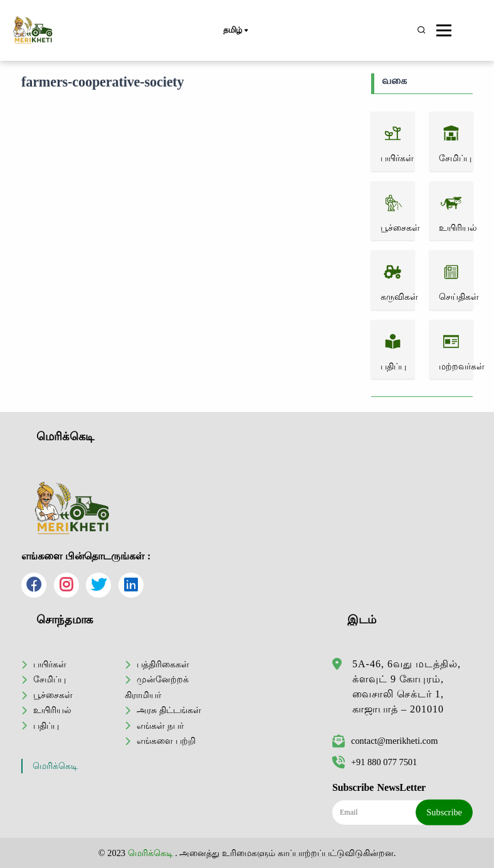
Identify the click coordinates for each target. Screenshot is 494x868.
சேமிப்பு (50, 679)
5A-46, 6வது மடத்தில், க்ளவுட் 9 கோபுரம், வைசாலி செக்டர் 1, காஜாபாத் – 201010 (407, 686)
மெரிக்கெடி (55, 766)
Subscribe (444, 812)
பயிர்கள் (50, 664)
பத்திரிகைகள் (163, 664)
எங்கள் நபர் (160, 726)
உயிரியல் (52, 710)
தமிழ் (235, 31)
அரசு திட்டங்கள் (169, 710)
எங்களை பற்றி (166, 741)
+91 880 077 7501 (375, 762)
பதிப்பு (46, 726)
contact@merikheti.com (385, 741)
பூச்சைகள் (53, 695)
